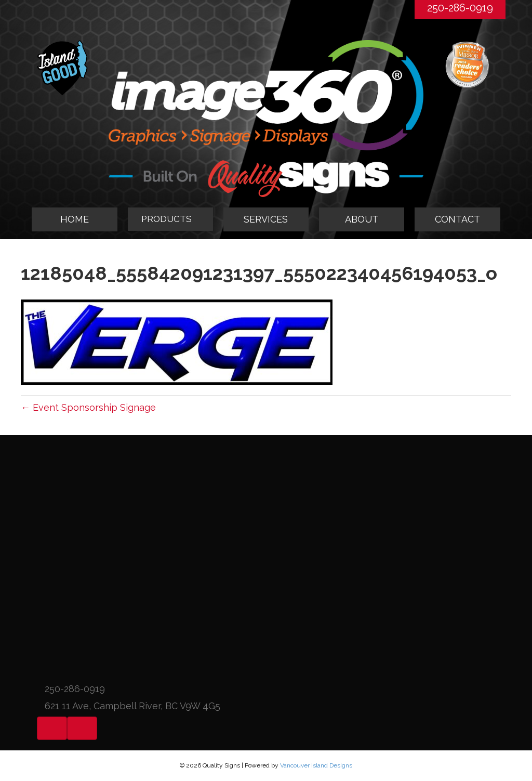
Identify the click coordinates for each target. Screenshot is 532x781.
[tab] (170, 219)
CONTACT (457, 219)
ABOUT (362, 219)
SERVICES (266, 219)
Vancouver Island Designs (316, 765)
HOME (75, 219)
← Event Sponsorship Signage (88, 407)
